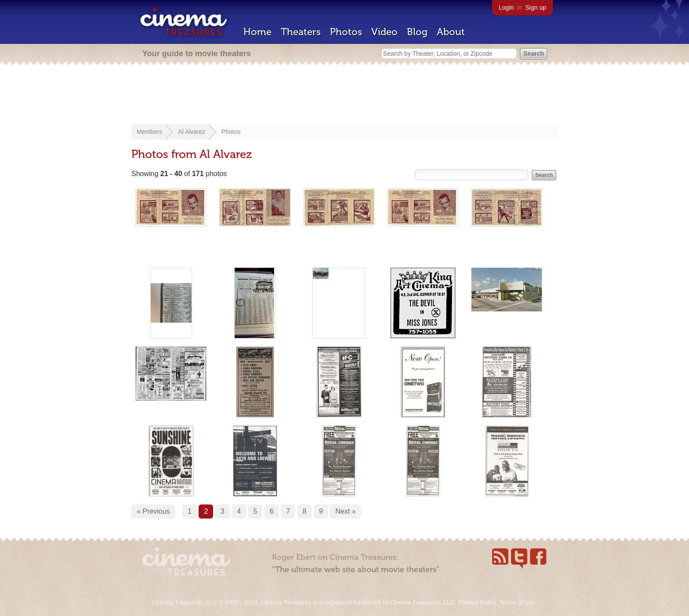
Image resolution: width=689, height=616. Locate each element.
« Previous (153, 511)
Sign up (536, 7)
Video (384, 32)
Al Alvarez (192, 132)
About (451, 32)
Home (257, 32)
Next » (345, 511)
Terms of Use (517, 602)
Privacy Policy (477, 602)
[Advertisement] (344, 95)
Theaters (301, 32)
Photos (346, 32)
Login (506, 7)
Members (149, 132)
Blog (417, 32)
